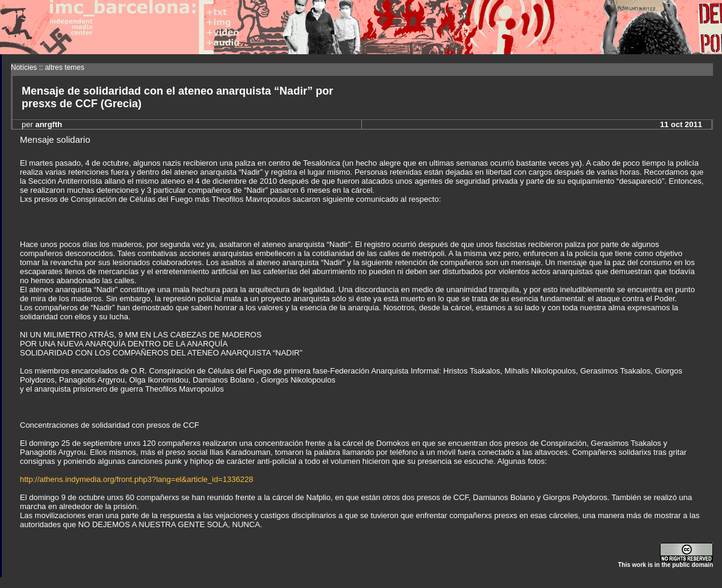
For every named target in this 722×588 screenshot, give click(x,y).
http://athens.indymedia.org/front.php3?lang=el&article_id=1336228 (136, 479)
